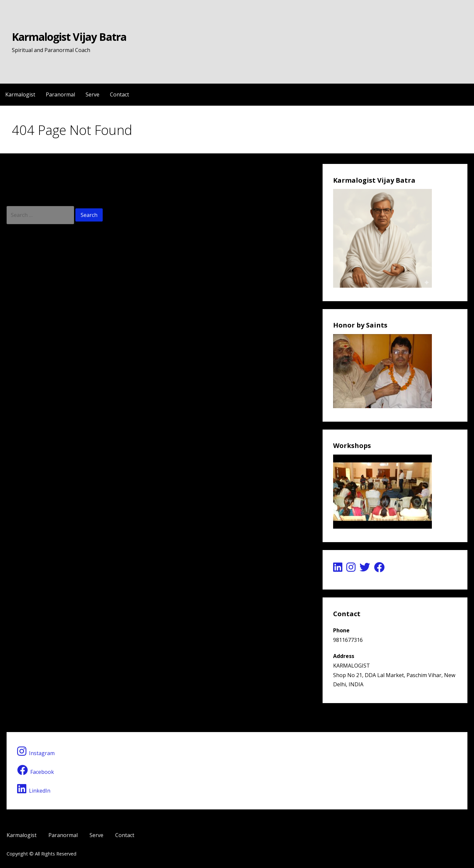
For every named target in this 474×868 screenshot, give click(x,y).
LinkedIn (34, 789)
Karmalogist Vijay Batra (69, 37)
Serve (92, 94)
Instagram (36, 751)
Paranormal (60, 94)
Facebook (36, 770)
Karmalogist (20, 94)
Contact (119, 94)
